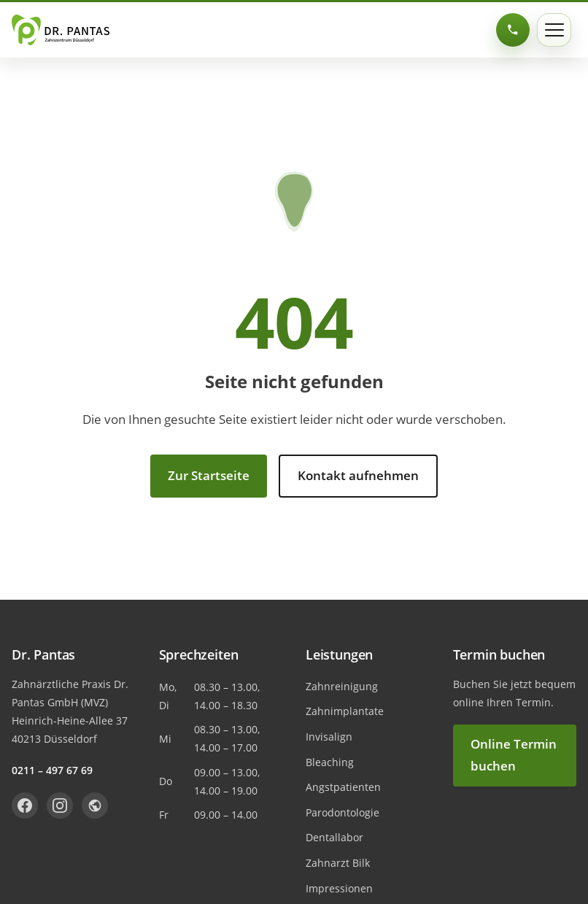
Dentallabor (334, 837)
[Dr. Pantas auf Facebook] (25, 806)
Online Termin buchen (514, 755)
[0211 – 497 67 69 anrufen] (513, 30)
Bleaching (330, 762)
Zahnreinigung (342, 686)
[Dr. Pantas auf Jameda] (95, 806)
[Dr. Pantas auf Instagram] (60, 806)
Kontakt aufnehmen (358, 475)
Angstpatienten (343, 787)
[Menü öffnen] (554, 30)
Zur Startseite (209, 475)
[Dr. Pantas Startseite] (61, 30)
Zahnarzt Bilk (338, 863)
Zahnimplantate (345, 711)
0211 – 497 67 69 (52, 770)
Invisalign (329, 737)
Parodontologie (343, 812)
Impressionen (339, 888)
